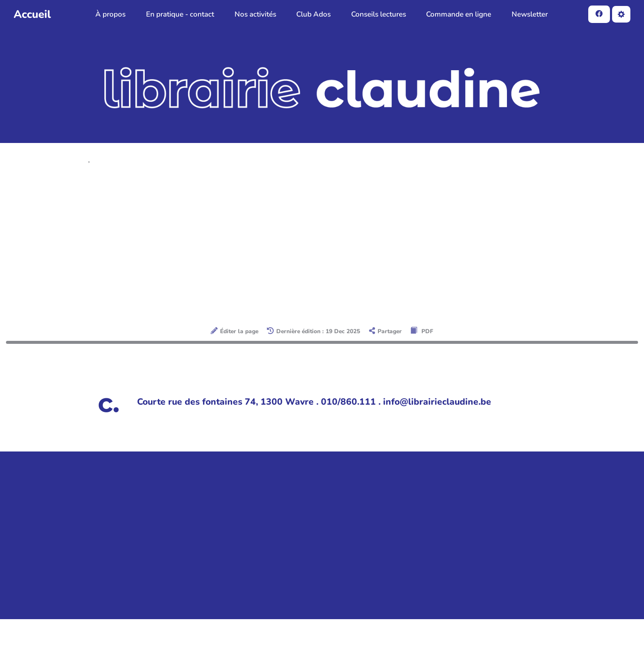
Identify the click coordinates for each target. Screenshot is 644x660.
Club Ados (313, 14)
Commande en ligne (459, 14)
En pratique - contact (180, 14)
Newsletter (530, 14)
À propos (110, 14)
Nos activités (255, 14)
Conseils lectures (379, 14)
